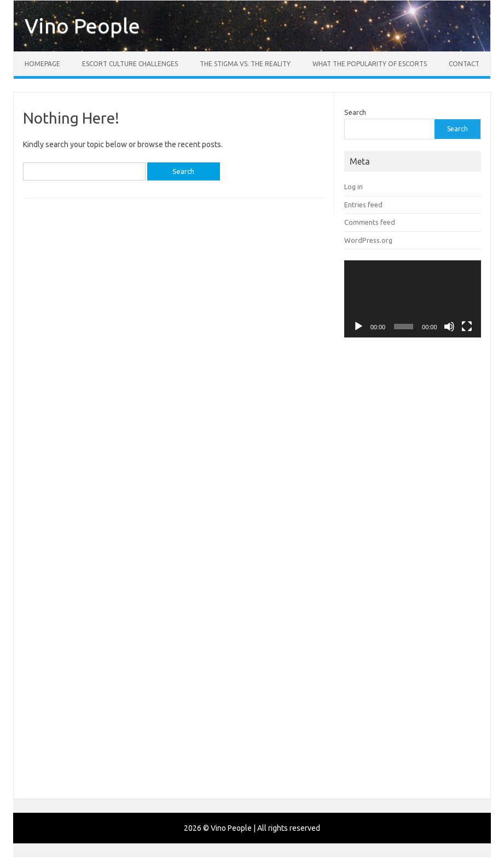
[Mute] (449, 327)
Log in (354, 187)
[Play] (358, 327)
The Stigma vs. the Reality (245, 64)
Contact (464, 64)
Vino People (82, 26)
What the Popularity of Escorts (370, 64)
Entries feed (363, 205)
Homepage (42, 64)
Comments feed (370, 222)
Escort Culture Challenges (130, 64)
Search (355, 112)
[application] (413, 299)
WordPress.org (368, 240)
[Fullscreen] (467, 327)
